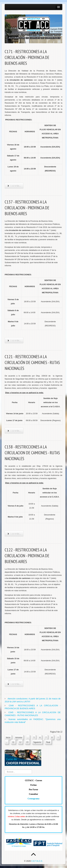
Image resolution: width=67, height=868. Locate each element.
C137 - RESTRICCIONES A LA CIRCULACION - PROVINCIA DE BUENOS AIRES (27, 208)
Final (48, 742)
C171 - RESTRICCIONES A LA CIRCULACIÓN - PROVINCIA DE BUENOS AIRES (27, 57)
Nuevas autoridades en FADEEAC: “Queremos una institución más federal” (33, 721)
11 (13, 742)
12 (20, 742)
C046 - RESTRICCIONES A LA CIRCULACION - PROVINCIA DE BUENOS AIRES (33, 707)
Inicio (8, 737)
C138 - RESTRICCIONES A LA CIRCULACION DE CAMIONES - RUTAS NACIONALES (32, 453)
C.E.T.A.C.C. (37, 861)
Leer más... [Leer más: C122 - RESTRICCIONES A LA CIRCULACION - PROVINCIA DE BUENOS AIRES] (14, 684)
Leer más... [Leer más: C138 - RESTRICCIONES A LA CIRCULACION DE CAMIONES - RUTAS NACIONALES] (14, 534)
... (28, 737)
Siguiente (37, 742)
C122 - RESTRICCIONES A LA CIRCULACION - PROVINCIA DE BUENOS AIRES (27, 556)
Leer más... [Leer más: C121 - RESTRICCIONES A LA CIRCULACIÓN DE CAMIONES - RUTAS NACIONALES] (14, 431)
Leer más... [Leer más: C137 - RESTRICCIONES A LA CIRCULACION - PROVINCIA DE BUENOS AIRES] (14, 340)
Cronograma (33, 799)
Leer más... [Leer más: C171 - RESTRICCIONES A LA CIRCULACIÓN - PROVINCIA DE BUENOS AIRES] (14, 186)
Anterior (19, 737)
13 (27, 742)
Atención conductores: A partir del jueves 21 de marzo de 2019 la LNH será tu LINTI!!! (33, 700)
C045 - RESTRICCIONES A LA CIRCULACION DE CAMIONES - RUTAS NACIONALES (33, 714)
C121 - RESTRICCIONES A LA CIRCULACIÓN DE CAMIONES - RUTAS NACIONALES (32, 362)
